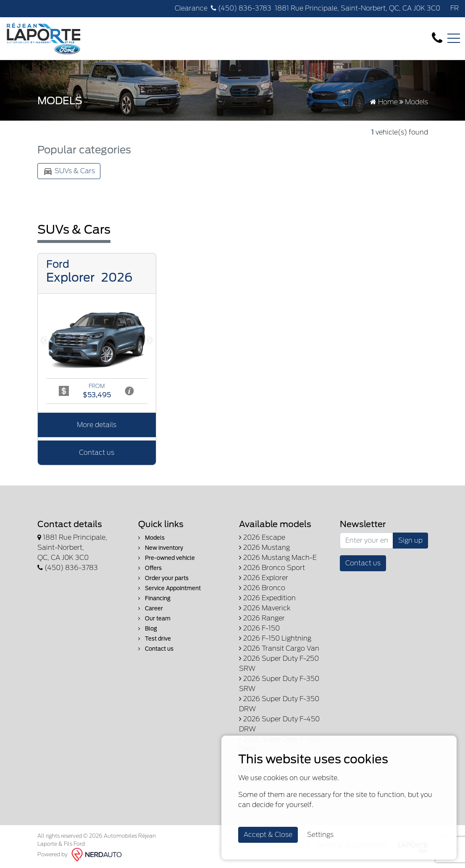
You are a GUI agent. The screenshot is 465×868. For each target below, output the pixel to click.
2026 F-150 (259, 628)
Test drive (155, 639)
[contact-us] (437, 38)
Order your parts (163, 578)
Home (384, 102)
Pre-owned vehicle (167, 558)
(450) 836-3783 (241, 8)
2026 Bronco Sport (272, 568)
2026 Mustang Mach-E (278, 558)
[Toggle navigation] (454, 38)
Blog (148, 629)
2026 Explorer (264, 578)
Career (151, 608)
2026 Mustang (264, 547)
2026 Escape (262, 537)
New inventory (161, 548)
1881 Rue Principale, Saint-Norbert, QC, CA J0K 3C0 (357, 8)
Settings (320, 835)
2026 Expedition (267, 598)
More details (97, 425)
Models (151, 538)
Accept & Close (268, 835)
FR (454, 8)
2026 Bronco (262, 588)
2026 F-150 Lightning (275, 638)
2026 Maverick (265, 608)
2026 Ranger (262, 618)
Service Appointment (169, 588)
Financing (154, 598)
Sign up (410, 540)
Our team (154, 619)
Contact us (97, 452)
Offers (150, 568)
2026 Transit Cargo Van (279, 648)
